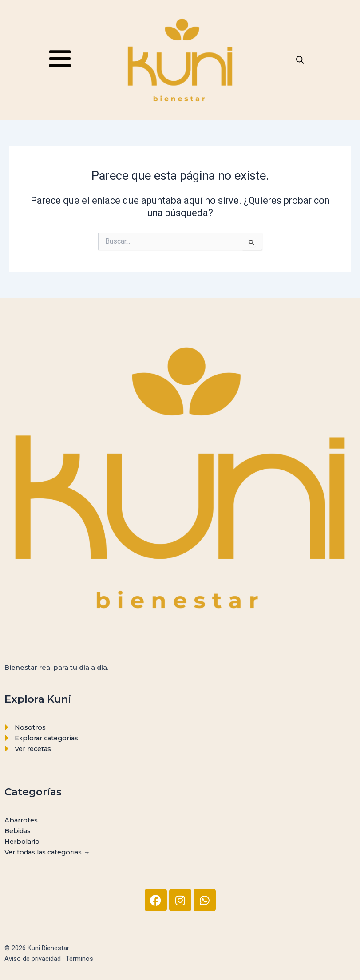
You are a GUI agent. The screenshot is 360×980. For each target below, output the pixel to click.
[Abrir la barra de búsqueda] (300, 60)
